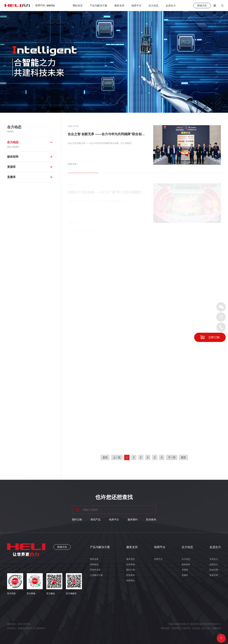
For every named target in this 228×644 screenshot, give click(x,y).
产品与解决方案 (99, 6)
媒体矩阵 (186, 564)
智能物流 (94, 564)
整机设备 (94, 559)
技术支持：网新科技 (211, 628)
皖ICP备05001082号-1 (210, 624)
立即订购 (214, 337)
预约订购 (77, 520)
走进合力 (171, 6)
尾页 (183, 457)
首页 (105, 457)
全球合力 (214, 559)
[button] (104, 103)
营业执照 (196, 628)
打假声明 (186, 628)
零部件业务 (95, 570)
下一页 (172, 457)
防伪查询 (151, 520)
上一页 (117, 457)
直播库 (185, 575)
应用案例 (131, 564)
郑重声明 (175, 628)
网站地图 (165, 628)
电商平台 (136, 6)
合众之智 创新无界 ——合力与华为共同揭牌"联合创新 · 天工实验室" (116, 134)
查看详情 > (73, 164)
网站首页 (78, 6)
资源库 (185, 570)
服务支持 (119, 6)
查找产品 (95, 520)
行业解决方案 (96, 575)
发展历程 (214, 575)
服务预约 (133, 520)
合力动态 (154, 6)
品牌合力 (214, 564)
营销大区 (62, 547)
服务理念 (131, 559)
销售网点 (131, 581)
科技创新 (214, 570)
